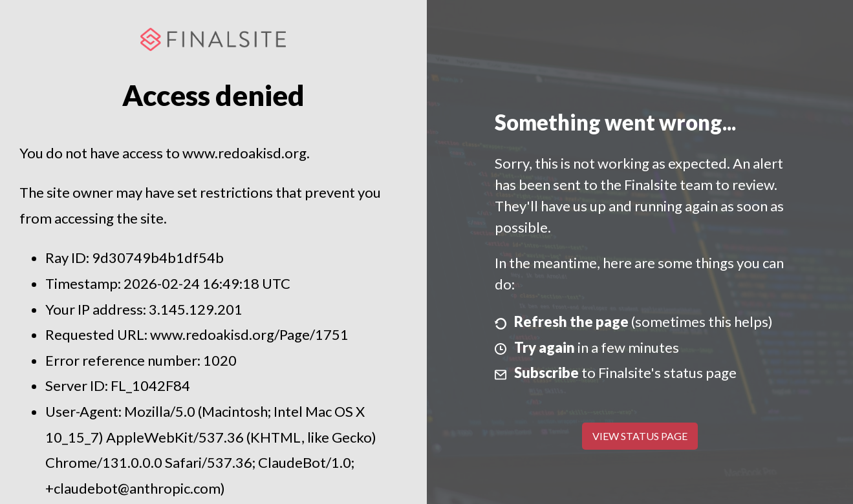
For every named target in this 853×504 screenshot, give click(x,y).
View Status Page (640, 436)
